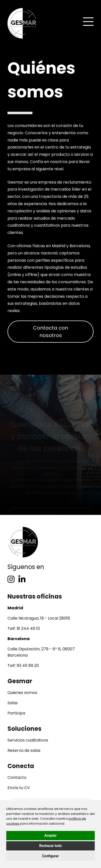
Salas (13, 703)
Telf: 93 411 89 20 (23, 666)
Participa (16, 713)
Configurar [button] (50, 856)
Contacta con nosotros (50, 332)
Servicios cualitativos (28, 740)
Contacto (17, 777)
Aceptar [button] (51, 835)
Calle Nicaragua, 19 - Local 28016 (39, 618)
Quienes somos (22, 693)
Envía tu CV (19, 788)
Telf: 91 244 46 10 (24, 628)
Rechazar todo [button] (50, 846)
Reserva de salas (24, 750)
